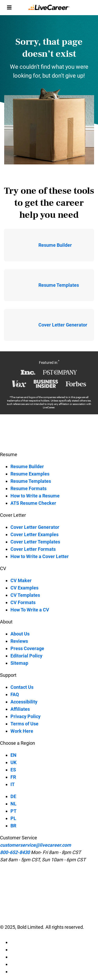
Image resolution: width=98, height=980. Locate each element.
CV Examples (24, 588)
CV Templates (25, 595)
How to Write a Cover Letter (40, 556)
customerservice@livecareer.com (36, 845)
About (6, 622)
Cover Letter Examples (34, 534)
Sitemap (19, 663)
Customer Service (19, 838)
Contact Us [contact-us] (22, 687)
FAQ (15, 694)
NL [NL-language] (13, 804)
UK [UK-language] (13, 762)
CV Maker (21, 580)
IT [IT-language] (13, 784)
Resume (9, 454)
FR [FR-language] (13, 777)
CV (3, 568)
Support (8, 675)
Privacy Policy (25, 716)
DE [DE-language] (13, 796)
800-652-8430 (15, 852)
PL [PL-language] (13, 818)
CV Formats (23, 602)
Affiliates (20, 709)
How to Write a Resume (35, 496)
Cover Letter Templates (35, 542)
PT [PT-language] (13, 811)
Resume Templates (31, 481)
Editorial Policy (26, 656)
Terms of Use (24, 724)
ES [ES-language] (13, 770)
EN (13, 755)
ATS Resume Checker (33, 503)
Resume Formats (28, 488)
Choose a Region (18, 743)
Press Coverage (27, 648)
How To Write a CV (30, 610)
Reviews (19, 641)
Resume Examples (30, 474)
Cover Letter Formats (33, 549)
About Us (20, 634)
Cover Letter (13, 515)
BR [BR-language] (13, 826)
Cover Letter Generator (35, 527)
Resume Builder (27, 466)
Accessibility (24, 702)
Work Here (22, 731)
